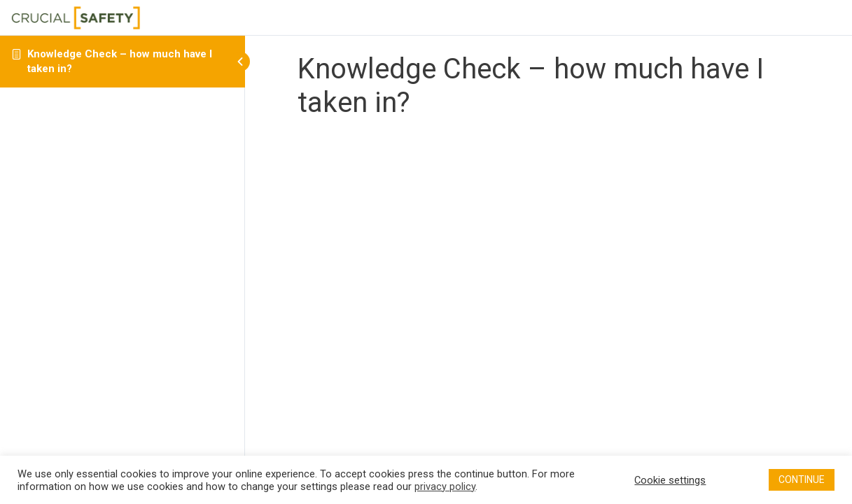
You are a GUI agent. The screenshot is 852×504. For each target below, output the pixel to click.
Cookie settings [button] (670, 480)
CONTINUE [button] (802, 479)
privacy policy (445, 486)
